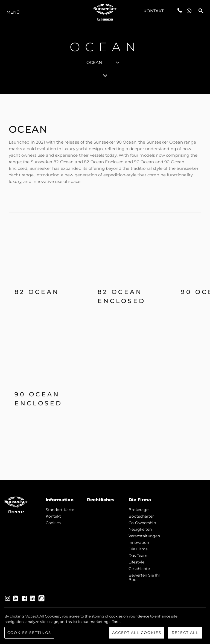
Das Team (138, 556)
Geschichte (139, 569)
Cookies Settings (29, 633)
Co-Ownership (142, 523)
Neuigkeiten (140, 529)
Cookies (53, 523)
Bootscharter (141, 516)
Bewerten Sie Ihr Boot (144, 577)
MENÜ (13, 12)
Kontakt (154, 11)
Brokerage (138, 510)
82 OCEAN (37, 292)
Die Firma (138, 549)
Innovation (139, 542)
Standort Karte (60, 510)
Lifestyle (136, 562)
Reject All (185, 633)
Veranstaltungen (144, 536)
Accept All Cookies (137, 633)
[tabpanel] (105, 287)
